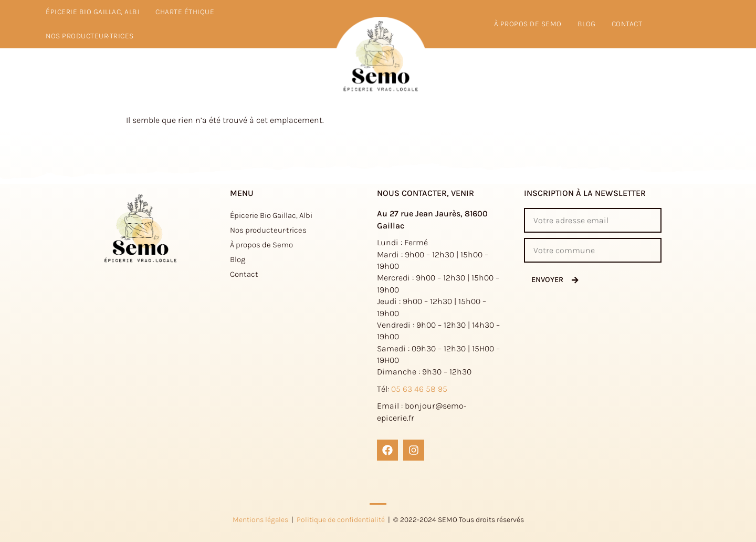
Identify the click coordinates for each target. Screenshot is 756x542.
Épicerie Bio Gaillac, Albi (93, 12)
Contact (627, 24)
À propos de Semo (261, 245)
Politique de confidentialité (341, 520)
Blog (587, 24)
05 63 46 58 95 (419, 389)
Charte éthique (185, 12)
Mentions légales (260, 520)
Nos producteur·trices (90, 36)
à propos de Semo (528, 24)
